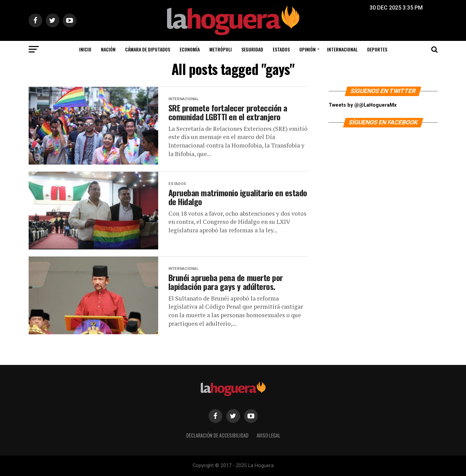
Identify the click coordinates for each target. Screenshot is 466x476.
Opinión (307, 49)
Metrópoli (221, 49)
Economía (190, 49)
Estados (281, 49)
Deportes (377, 49)
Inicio (85, 49)
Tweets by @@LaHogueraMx (363, 105)
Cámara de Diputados (148, 49)
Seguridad (252, 49)
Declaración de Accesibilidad (217, 435)
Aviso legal (268, 435)
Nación (108, 49)
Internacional (342, 49)
